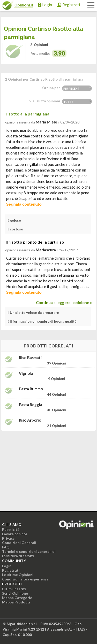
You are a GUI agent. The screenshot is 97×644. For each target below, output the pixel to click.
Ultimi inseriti (14, 589)
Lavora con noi (14, 534)
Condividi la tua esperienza (25, 579)
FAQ (6, 547)
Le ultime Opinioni (18, 575)
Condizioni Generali (19, 543)
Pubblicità (11, 529)
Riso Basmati (30, 358)
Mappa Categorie (17, 598)
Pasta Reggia (31, 405)
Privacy (8, 538)
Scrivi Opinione (15, 593)
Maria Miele (46, 122)
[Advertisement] (49, 468)
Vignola (26, 373)
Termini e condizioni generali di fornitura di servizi (29, 554)
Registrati (71, 5)
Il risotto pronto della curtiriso (35, 242)
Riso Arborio (30, 420)
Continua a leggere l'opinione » (64, 302)
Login (47, 5)
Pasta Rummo (31, 389)
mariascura (46, 250)
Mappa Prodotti (16, 602)
